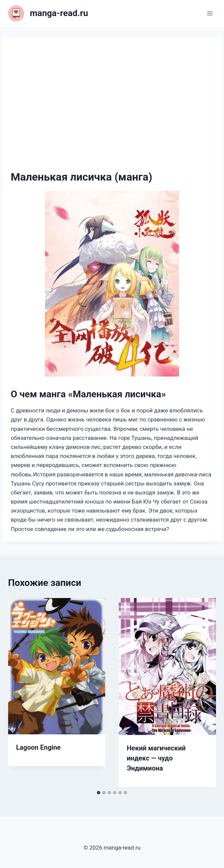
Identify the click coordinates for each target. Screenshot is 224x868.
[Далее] (204, 692)
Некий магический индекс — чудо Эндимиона (156, 758)
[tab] (99, 793)
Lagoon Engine (38, 747)
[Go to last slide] (20, 692)
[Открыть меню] (210, 13)
